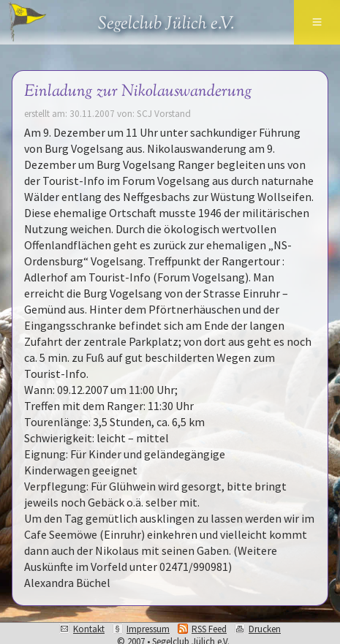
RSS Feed (209, 629)
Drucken (265, 629)
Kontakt (89, 629)
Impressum (148, 629)
